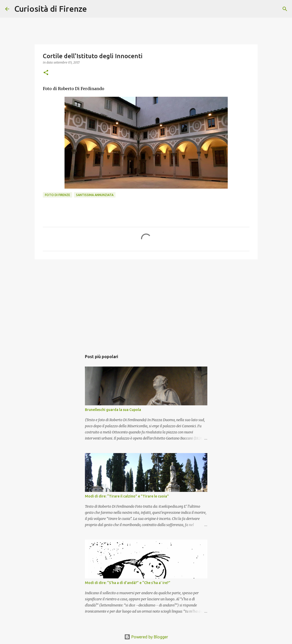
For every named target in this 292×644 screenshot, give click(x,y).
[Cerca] (94, 9)
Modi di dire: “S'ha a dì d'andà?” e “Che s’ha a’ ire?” (128, 583)
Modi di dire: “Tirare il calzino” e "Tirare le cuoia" (127, 496)
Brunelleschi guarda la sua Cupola (113, 410)
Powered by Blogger (146, 637)
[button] (46, 73)
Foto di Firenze (58, 195)
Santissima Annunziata (95, 195)
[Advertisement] (146, 303)
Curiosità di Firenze (51, 9)
